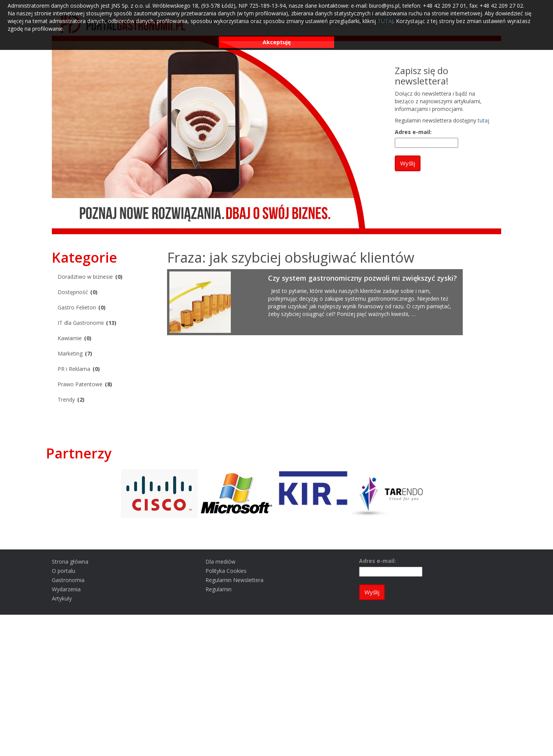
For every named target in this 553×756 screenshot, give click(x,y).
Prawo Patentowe (80, 384)
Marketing (70, 353)
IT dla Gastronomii (81, 323)
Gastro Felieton (77, 307)
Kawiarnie (70, 338)
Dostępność (73, 292)
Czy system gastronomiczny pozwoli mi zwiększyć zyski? (363, 278)
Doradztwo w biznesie (85, 277)
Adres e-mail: (413, 132)
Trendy (66, 400)
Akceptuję (277, 42)
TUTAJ (385, 21)
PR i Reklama (74, 369)
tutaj (483, 120)
